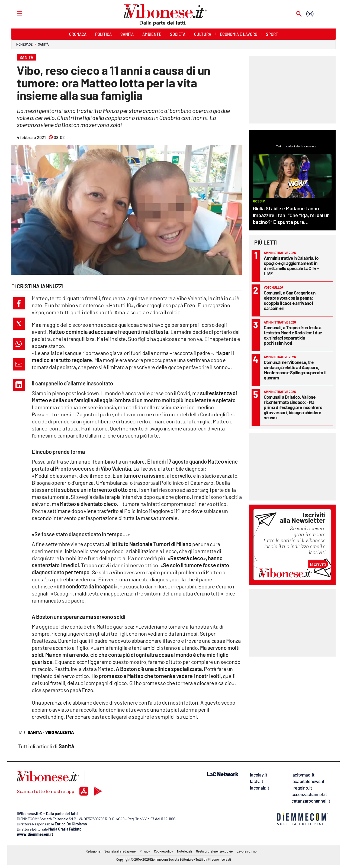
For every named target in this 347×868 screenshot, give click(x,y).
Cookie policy (163, 851)
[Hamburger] (15, 13)
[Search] (299, 14)
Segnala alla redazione (120, 851)
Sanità (43, 44)
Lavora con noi (247, 851)
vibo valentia (60, 732)
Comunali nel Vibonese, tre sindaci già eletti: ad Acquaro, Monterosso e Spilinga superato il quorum (295, 370)
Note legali (184, 851)
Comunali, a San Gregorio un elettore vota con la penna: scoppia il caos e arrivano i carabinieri (290, 300)
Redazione (93, 851)
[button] (19, 303)
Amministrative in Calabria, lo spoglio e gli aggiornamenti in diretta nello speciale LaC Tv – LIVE (291, 266)
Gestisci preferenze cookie (214, 851)
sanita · (36, 732)
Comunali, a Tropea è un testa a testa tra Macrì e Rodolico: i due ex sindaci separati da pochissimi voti (293, 335)
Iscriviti (318, 564)
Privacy (145, 851)
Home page (24, 44)
